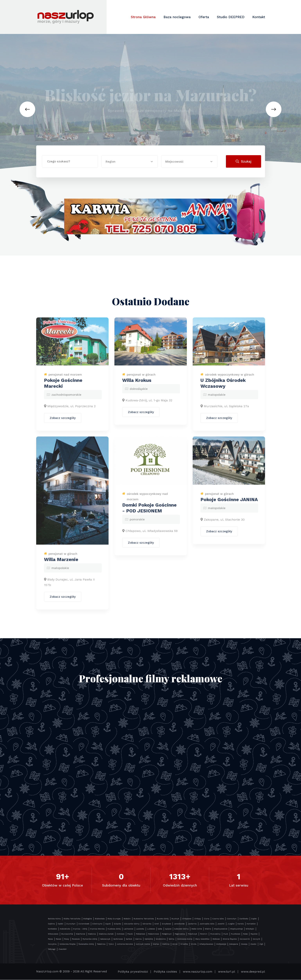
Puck (226, 934)
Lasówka (140, 929)
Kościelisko (65, 929)
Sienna (138, 939)
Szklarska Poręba (67, 944)
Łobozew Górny (181, 929)
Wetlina (166, 944)
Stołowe (216, 939)
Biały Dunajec (114, 919)
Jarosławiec (179, 924)
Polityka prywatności (133, 972)
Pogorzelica (180, 934)
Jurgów (231, 924)
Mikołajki (250, 929)
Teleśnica (101, 944)
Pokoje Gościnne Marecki (63, 386)
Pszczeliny (215, 934)
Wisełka (184, 944)
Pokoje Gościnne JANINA (229, 502)
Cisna (207, 919)
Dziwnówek (84, 924)
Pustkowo (236, 934)
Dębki (61, 924)
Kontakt (259, 17)
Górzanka (147, 924)
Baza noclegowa (177, 17)
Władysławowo (206, 944)
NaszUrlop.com (47, 972)
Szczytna (52, 944)
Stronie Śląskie (230, 939)
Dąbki (254, 919)
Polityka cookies (165, 972)
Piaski (130, 934)
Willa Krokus (137, 383)
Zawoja (244, 944)
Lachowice (128, 929)
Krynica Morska (97, 929)
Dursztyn (71, 924)
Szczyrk (256, 939)
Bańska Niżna (54, 919)
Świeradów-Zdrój (86, 944)
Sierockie (149, 939)
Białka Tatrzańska (72, 919)
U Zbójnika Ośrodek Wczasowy (223, 386)
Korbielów (52, 929)
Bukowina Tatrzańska (144, 919)
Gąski (108, 924)
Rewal (58, 939)
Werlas (156, 944)
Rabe (245, 934)
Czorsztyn (232, 919)
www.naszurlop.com (198, 972)
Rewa (50, 939)
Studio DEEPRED (231, 17)
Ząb (261, 944)
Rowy (67, 939)
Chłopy (198, 919)
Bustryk (175, 919)
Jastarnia (192, 924)
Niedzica (92, 934)
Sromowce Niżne (185, 939)
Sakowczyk (105, 939)
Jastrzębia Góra (207, 924)
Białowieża (100, 919)
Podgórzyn (167, 934)
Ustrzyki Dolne (143, 944)
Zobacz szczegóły (63, 421)
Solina (171, 939)
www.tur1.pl (227, 972)
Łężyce (168, 929)
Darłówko (244, 919)
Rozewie (76, 939)
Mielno (208, 929)
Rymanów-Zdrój (90, 939)
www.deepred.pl (253, 972)
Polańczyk (193, 934)
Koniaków (251, 924)
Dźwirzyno (97, 924)
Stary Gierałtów (202, 939)
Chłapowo (187, 919)
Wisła (194, 944)
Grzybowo (166, 924)
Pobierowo (141, 934)
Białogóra (88, 919)
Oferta (204, 17)
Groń (157, 924)
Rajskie (254, 934)
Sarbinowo (118, 939)
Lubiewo (151, 929)
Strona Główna (143, 17)
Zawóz (253, 944)
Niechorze (80, 934)
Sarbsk (129, 939)
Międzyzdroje (236, 929)
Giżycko (117, 924)
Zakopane (234, 944)
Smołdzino (161, 939)
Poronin (204, 934)
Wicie (175, 944)
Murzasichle (67, 934)
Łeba (160, 929)
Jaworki (221, 924)
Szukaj (243, 161)
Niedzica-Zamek (106, 934)
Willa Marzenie (61, 562)
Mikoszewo (53, 934)
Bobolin (127, 919)
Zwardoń (62, 949)
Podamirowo (154, 934)
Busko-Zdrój (163, 919)
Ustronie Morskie (125, 944)
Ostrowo (120, 934)
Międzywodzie (221, 929)
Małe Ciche (197, 929)
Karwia (241, 924)
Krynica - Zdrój (80, 929)
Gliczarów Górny (132, 924)
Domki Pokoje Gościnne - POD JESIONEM (149, 511)
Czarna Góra (218, 919)
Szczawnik (245, 939)
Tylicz (111, 944)
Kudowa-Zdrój (114, 929)
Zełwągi (52, 949)
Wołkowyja (221, 944)
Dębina (51, 924)
